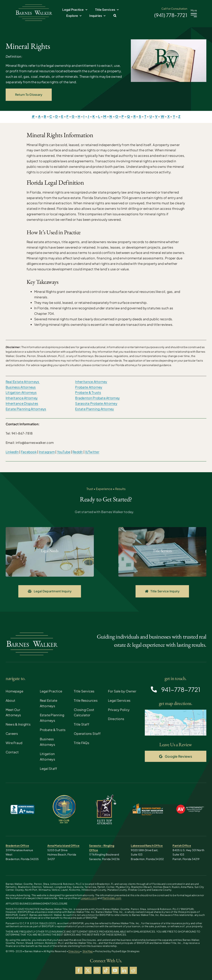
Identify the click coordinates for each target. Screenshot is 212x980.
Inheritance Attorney (22, 398)
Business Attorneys (21, 387)
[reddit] (133, 970)
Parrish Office (182, 845)
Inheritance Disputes (22, 403)
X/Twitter (92, 452)
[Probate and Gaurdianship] (50, 552)
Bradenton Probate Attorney (97, 398)
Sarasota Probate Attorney (96, 403)
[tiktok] (106, 970)
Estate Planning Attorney (94, 409)
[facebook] (79, 970)
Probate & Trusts (88, 392)
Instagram (47, 452)
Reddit (78, 452)
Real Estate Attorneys (23, 382)
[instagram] (97, 970)
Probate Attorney (89, 387)
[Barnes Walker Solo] (34, 5)
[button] (115, 16)
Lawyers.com (89, 898)
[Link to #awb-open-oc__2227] (194, 15)
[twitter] (88, 970)
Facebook (29, 452)
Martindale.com (112, 898)
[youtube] (115, 970)
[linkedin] (124, 970)
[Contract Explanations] (162, 552)
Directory (74, 951)
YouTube (64, 452)
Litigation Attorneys (21, 392)
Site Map (88, 951)
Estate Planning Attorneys (26, 409)
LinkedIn (12, 452)
